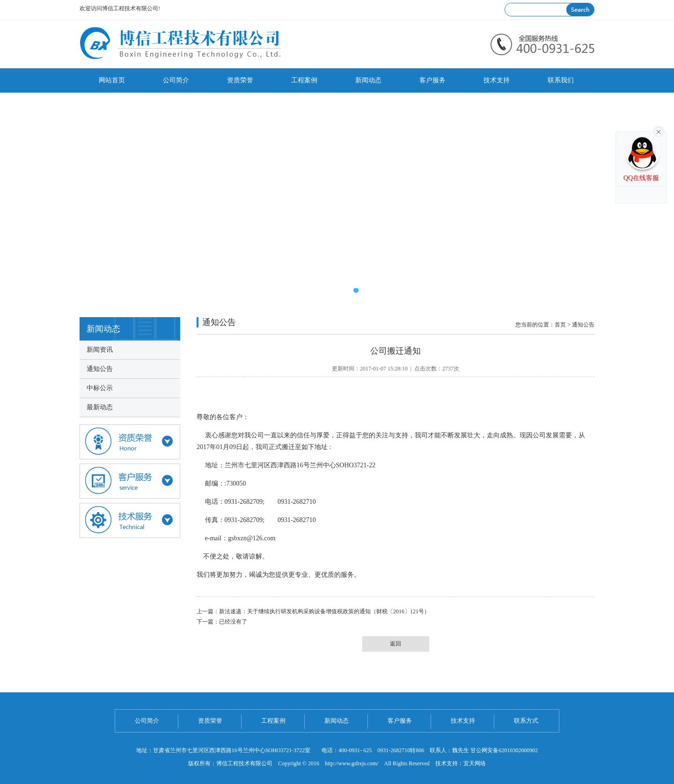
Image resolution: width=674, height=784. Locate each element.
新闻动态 (368, 80)
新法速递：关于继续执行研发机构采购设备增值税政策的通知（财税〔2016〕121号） (324, 611)
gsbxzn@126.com (252, 538)
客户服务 (432, 80)
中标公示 (100, 388)
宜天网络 (475, 763)
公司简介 (176, 80)
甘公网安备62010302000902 (504, 750)
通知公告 (100, 369)
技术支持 (497, 80)
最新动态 (100, 407)
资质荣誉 (240, 80)
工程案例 (304, 80)
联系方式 (526, 721)
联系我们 (561, 80)
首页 (560, 325)
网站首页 (112, 80)
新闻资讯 (100, 350)
